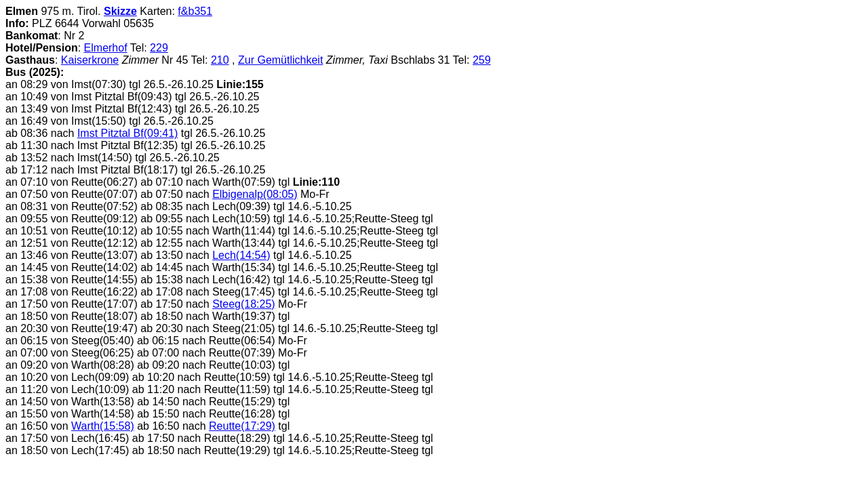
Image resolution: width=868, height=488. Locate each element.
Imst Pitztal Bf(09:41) (128, 133)
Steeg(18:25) (244, 304)
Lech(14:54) (241, 255)
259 (482, 60)
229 (159, 48)
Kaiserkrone (90, 60)
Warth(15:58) (103, 426)
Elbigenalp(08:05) (255, 194)
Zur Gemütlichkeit (280, 60)
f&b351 (195, 11)
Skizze (120, 11)
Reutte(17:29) (242, 426)
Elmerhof (106, 48)
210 (220, 60)
